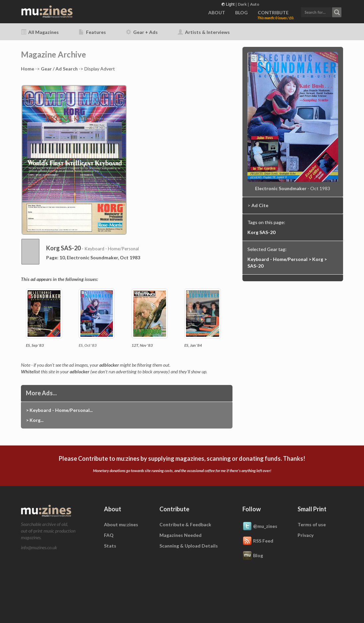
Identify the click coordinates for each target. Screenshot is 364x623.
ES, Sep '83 (35, 345)
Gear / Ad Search (59, 69)
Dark (242, 4)
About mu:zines (121, 524)
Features (92, 32)
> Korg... (35, 420)
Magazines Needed (181, 535)
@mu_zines (260, 527)
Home (28, 69)
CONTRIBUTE (273, 12)
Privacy (306, 535)
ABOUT (217, 12)
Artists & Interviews (204, 32)
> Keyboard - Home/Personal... (59, 410)
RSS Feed (258, 541)
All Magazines (40, 32)
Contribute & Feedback (185, 524)
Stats (110, 546)
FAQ (109, 535)
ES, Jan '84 (193, 345)
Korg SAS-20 (261, 232)
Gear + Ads (142, 32)
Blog (253, 556)
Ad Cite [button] (260, 205)
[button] (321, 11)
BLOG (241, 12)
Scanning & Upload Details (189, 546)
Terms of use (312, 524)
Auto (255, 4)
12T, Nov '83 (142, 345)
